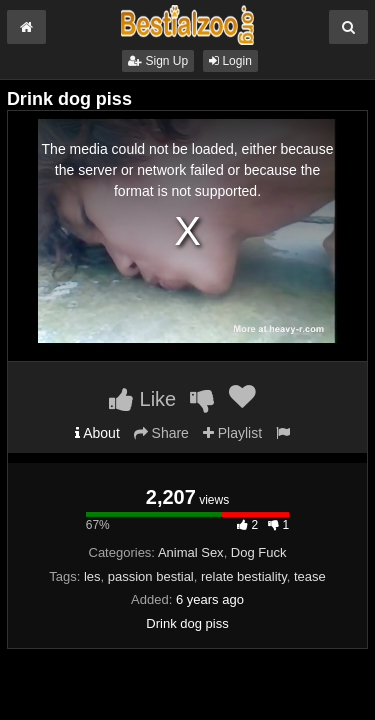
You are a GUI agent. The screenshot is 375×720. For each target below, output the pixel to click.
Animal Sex (191, 552)
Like (142, 399)
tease (310, 576)
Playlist (232, 433)
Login (230, 61)
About (97, 433)
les (92, 576)
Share (161, 433)
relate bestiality (244, 576)
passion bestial (151, 576)
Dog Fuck (259, 552)
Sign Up (158, 61)
